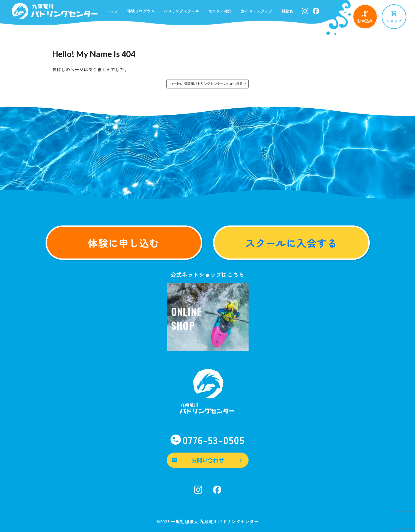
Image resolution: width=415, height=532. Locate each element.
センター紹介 (220, 11)
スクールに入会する (291, 243)
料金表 (287, 11)
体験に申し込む (124, 243)
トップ (112, 11)
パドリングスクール (182, 11)
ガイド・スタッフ (256, 11)
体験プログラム (141, 11)
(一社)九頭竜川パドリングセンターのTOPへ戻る (207, 84)
